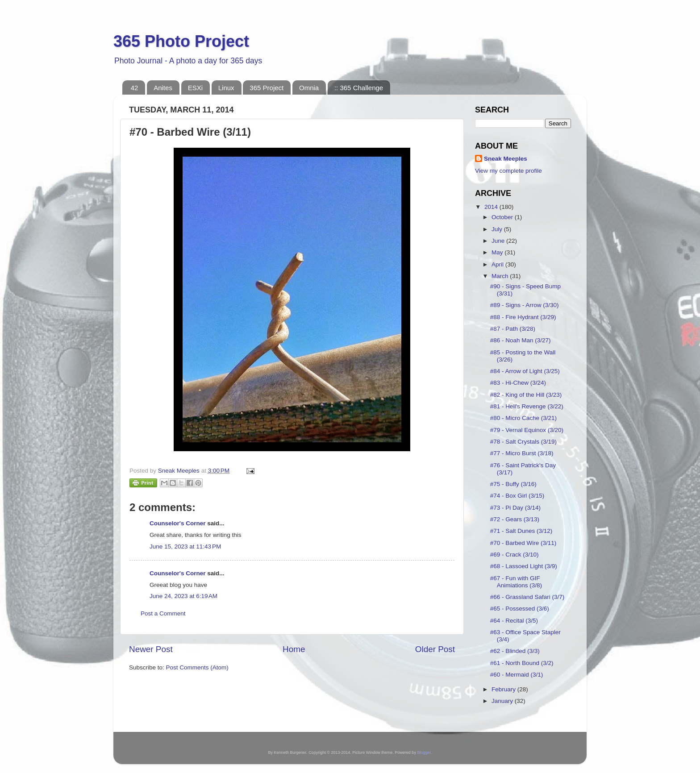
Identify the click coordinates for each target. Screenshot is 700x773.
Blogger (424, 752)
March (501, 276)
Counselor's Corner (177, 523)
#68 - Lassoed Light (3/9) (524, 566)
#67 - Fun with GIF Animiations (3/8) (516, 582)
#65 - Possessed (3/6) (520, 609)
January (503, 701)
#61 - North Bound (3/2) (522, 663)
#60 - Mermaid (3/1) (517, 675)
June (499, 241)
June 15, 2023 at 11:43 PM (185, 547)
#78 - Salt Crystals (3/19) (523, 442)
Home (294, 649)
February (504, 689)
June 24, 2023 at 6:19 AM (183, 596)
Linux (226, 88)
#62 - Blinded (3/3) (515, 651)
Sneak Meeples (506, 159)
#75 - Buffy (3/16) (513, 484)
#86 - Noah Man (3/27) (521, 340)
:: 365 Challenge (359, 88)
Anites (163, 88)
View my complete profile (508, 171)
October (503, 217)
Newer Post (151, 649)
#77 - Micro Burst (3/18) (522, 453)
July (498, 229)
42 (135, 88)
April (498, 264)
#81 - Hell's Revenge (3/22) (527, 406)
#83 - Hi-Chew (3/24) (518, 383)
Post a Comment (163, 613)
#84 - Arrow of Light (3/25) (525, 371)
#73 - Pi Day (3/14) (515, 508)
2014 (492, 207)
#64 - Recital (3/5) (514, 621)
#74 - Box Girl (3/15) (517, 496)
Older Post (435, 649)
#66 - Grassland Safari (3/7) (527, 597)
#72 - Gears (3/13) (515, 519)
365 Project (267, 88)
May (498, 252)
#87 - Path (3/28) (513, 329)
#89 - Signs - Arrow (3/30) (525, 305)
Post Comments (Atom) (197, 667)
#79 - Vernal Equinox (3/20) (527, 430)
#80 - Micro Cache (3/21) (523, 418)
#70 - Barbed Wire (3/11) (523, 543)
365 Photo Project (181, 41)
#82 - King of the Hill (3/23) (526, 395)
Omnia (309, 88)
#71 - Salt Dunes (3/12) (521, 531)
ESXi (195, 88)
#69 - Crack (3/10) (515, 555)
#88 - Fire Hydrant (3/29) (523, 317)
